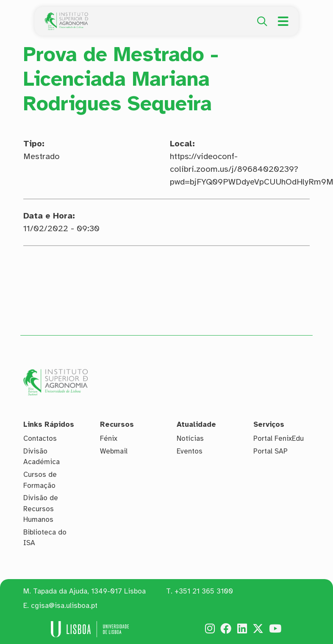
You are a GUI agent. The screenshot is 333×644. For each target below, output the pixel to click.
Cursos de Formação (40, 480)
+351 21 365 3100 (204, 591)
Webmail (114, 451)
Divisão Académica (42, 457)
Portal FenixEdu (279, 438)
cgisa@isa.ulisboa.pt (64, 606)
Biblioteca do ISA (45, 538)
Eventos (190, 451)
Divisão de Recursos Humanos (41, 509)
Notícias (190, 438)
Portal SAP (271, 451)
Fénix (109, 438)
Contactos (40, 438)
